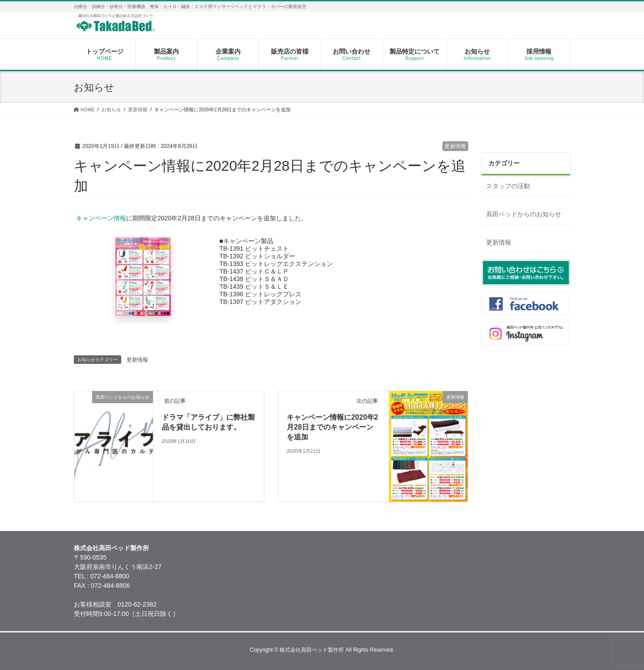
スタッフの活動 (508, 186)
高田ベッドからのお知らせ (524, 214)
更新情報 (455, 146)
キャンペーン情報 (101, 218)
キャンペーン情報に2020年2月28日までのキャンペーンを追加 (333, 427)
